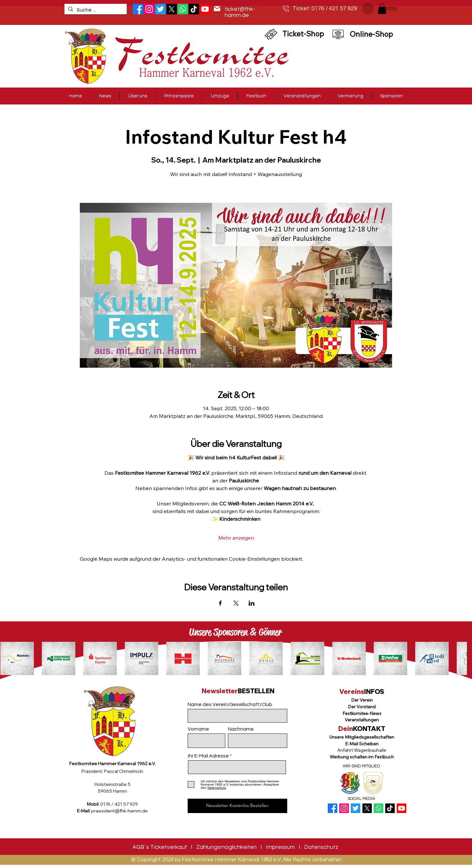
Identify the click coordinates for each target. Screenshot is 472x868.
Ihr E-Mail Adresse (208, 756)
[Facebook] (138, 9)
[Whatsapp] (183, 9)
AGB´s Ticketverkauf (160, 847)
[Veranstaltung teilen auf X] (236, 603)
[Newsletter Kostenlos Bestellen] (237, 806)
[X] (172, 9)
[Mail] (217, 9)
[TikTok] (194, 9)
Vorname (198, 729)
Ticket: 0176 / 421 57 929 (325, 8)
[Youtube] (401, 808)
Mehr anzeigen (236, 538)
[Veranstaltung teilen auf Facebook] (220, 603)
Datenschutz (321, 847)
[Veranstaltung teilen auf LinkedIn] (252, 603)
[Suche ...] (95, 10)
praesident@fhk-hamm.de (120, 811)
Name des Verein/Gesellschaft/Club (230, 704)
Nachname (241, 729)
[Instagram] (149, 9)
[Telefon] (286, 9)
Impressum (280, 847)
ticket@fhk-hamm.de (240, 12)
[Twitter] (160, 9)
